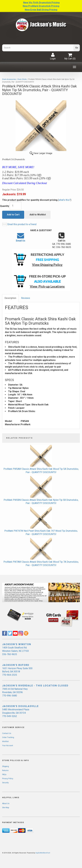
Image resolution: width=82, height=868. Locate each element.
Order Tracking (8, 737)
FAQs (4, 775)
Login (53, 56)
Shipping (6, 766)
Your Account (8, 746)
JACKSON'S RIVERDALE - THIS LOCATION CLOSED (35, 686)
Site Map (6, 808)
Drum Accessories (9, 79)
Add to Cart (13, 215)
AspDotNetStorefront (43, 853)
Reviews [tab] (26, 298)
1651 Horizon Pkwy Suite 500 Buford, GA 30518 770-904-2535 (17, 672)
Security (5, 783)
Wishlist (5, 741)
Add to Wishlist (38, 215)
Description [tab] (10, 298)
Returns (5, 770)
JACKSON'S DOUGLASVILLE (20, 706)
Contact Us (7, 733)
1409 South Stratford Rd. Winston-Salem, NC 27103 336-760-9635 (16, 651)
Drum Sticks (22, 79)
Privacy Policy (8, 779)
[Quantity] (16, 206)
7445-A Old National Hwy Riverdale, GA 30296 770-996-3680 (15, 692)
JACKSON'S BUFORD (16, 665)
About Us (6, 804)
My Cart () (70, 56)
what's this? (65, 200)
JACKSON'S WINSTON (17, 644)
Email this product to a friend (22, 224)
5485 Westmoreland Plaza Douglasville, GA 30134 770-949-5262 (16, 713)
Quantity (5, 206)
